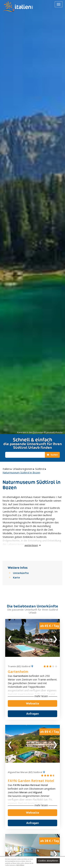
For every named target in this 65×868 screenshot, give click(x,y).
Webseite (32, 703)
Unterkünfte (21, 573)
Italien (6, 469)
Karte (16, 577)
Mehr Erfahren (20, 865)
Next (55, 638)
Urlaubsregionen (23, 469)
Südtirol (40, 469)
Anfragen (33, 714)
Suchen (52, 455)
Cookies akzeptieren (48, 861)
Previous (10, 638)
